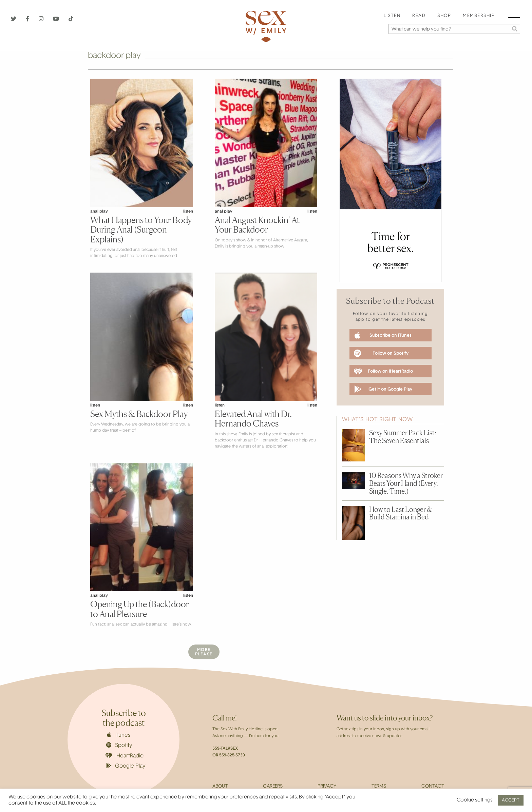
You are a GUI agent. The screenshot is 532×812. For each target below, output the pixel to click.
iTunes (119, 735)
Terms (379, 787)
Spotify (119, 745)
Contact (433, 787)
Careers (273, 787)
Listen (392, 16)
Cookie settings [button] (475, 800)
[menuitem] (392, 16)
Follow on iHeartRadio (383, 372)
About (220, 787)
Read (419, 16)
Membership (479, 16)
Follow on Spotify (381, 353)
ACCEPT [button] (511, 800)
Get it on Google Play (383, 389)
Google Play (126, 766)
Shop (444, 16)
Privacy (327, 787)
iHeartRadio (125, 756)
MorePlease (204, 652)
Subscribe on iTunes (383, 335)
